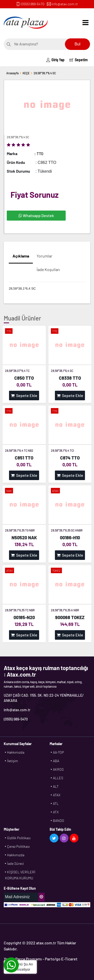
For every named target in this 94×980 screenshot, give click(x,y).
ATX (56, 812)
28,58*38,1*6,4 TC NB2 (19, 450)
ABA (56, 761)
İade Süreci (15, 863)
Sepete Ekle (24, 395)
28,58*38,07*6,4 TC (17, 371)
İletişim (13, 761)
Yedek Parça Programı (23, 959)
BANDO (59, 821)
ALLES (58, 778)
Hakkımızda (16, 752)
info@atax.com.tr (65, 4)
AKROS (58, 769)
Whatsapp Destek (36, 215)
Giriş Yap (55, 60)
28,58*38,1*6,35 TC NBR (20, 610)
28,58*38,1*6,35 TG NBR (20, 530)
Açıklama (21, 256)
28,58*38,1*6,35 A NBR (65, 610)
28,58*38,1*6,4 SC (45, 73)
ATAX (57, 795)
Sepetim (79, 60)
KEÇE (26, 73)
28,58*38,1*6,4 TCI (62, 450)
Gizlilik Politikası (19, 838)
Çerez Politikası (18, 846)
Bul (77, 44)
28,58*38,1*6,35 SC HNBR (67, 530)
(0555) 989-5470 (33, 4)
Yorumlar (44, 256)
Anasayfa (12, 73)
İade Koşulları (48, 269)
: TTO (39, 153)
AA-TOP (58, 752)
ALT (56, 786)
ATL (56, 803)
